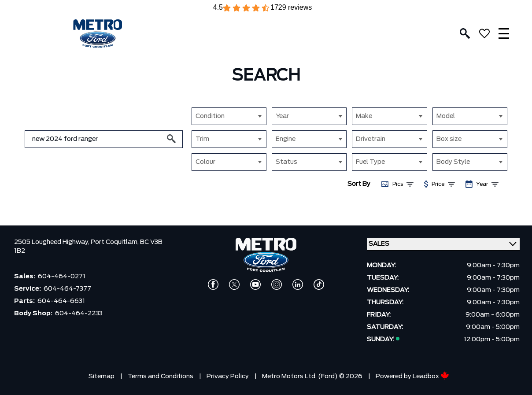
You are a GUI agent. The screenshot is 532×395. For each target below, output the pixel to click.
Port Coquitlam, (115, 242)
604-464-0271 (62, 277)
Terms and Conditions (161, 377)
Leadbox (431, 377)
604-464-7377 (67, 289)
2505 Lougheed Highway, (52, 242)
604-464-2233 (79, 314)
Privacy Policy (228, 377)
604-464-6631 (61, 301)
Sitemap (102, 377)
